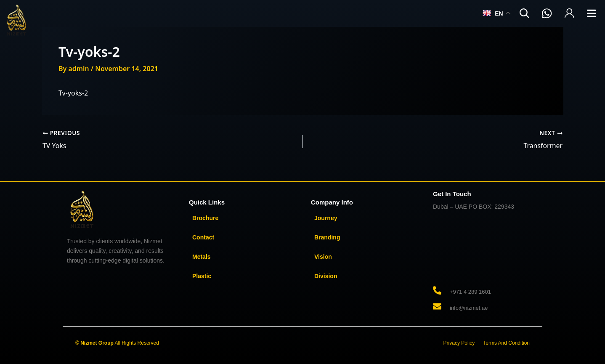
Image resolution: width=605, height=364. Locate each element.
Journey (326, 218)
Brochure (205, 218)
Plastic (202, 276)
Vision (323, 256)
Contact (203, 237)
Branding (327, 237)
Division (326, 276)
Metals (202, 256)
